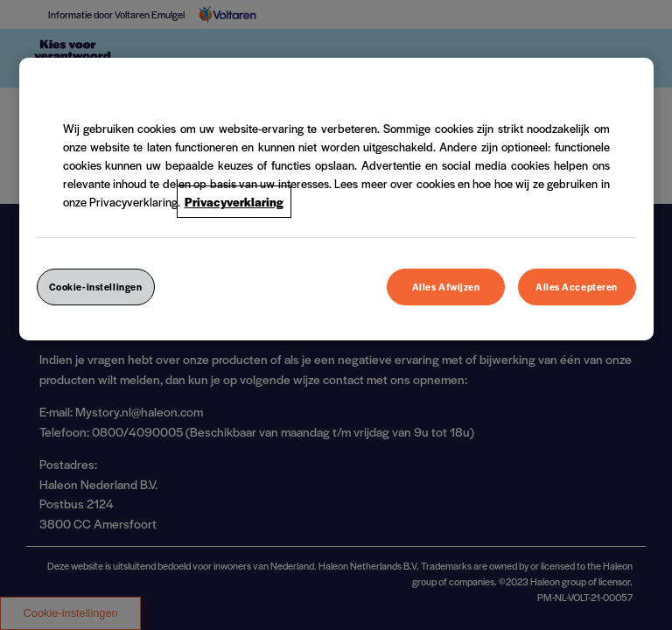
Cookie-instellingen (96, 287)
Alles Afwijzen (446, 287)
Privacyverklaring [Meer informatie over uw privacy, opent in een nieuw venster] (234, 202)
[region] (336, 199)
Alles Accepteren (577, 287)
